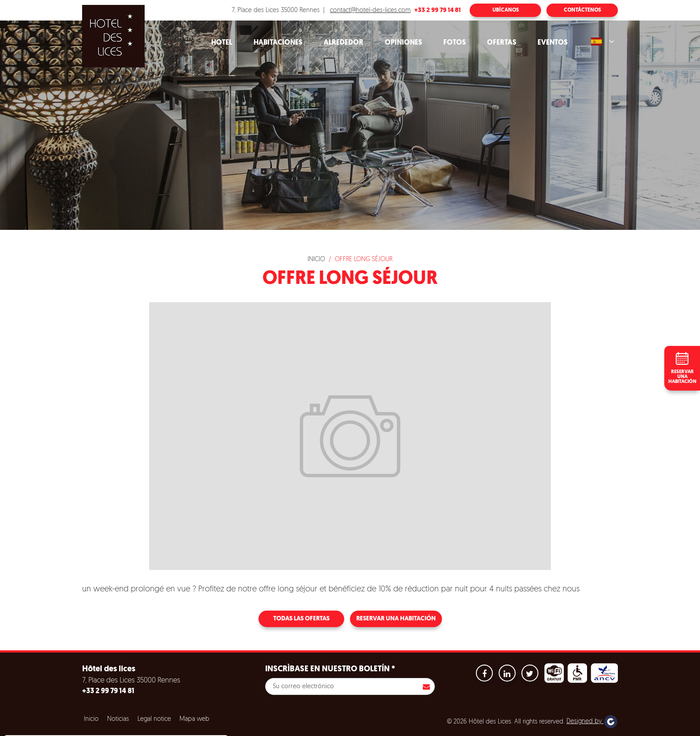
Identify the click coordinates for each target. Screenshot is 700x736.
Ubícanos (506, 10)
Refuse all (129, 726)
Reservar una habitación (396, 619)
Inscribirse (426, 686)
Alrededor (344, 43)
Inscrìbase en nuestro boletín (330, 669)
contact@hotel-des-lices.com (370, 10)
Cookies (28, 704)
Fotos (454, 43)
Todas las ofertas (301, 619)
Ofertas (502, 43)
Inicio (316, 260)
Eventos (552, 43)
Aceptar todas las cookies (63, 726)
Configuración (183, 726)
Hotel (222, 43)
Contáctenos (582, 10)
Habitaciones (278, 43)
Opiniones (403, 43)
